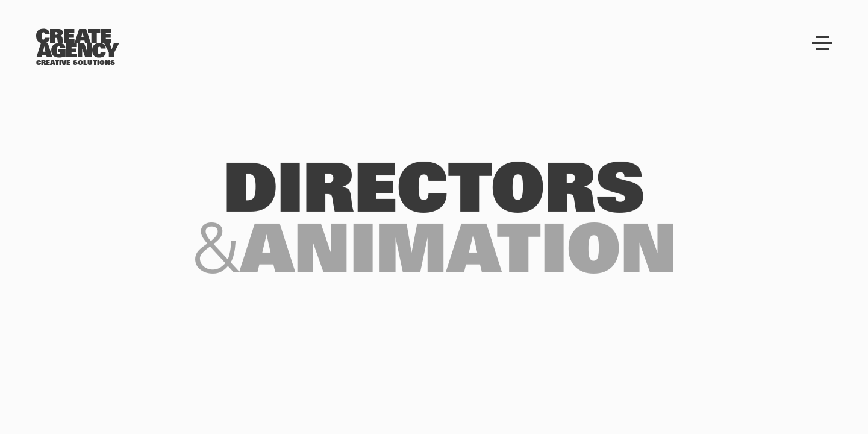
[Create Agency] (78, 43)
